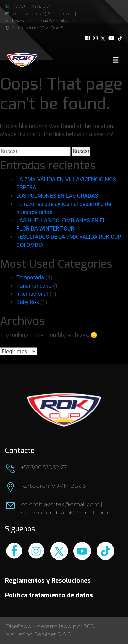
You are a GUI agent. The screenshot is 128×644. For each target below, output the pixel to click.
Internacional (32, 294)
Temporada (30, 278)
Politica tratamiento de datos (49, 595)
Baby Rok (28, 302)
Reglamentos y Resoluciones (48, 581)
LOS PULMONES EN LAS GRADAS (57, 196)
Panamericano (34, 286)
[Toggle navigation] (116, 60)
